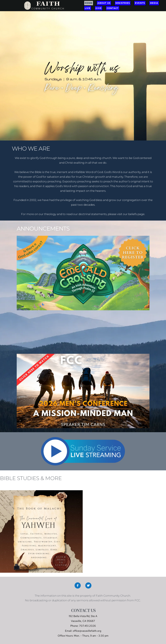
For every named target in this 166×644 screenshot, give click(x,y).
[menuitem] (89, 3)
